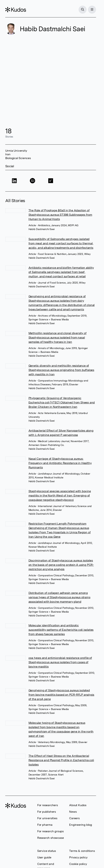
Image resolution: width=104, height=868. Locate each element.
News (73, 812)
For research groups (50, 831)
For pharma (45, 825)
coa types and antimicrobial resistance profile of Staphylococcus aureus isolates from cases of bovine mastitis (60, 662)
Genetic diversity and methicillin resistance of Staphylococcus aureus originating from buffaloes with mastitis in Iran (61, 370)
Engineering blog (81, 825)
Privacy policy (78, 857)
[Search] (83, 10)
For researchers (48, 805)
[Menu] (92, 10)
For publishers (47, 812)
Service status (47, 851)
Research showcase (51, 838)
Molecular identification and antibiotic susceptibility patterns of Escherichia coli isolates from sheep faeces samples (61, 630)
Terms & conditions (82, 851)
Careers (74, 818)
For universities (47, 818)
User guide (44, 857)
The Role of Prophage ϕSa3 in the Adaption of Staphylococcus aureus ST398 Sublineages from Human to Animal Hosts (60, 215)
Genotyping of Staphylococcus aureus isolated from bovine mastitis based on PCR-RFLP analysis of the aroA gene (61, 695)
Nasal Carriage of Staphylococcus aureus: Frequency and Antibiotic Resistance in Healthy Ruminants (60, 463)
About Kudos (78, 805)
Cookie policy (78, 864)
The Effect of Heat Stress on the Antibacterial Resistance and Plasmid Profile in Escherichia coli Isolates (61, 760)
